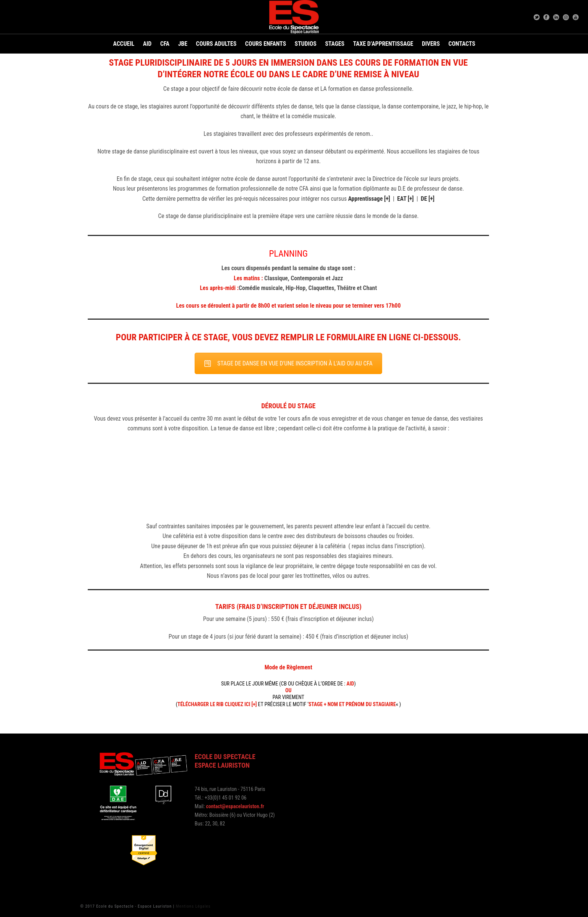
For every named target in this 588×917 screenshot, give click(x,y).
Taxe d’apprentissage (383, 44)
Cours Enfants (266, 44)
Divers (431, 44)
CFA (165, 44)
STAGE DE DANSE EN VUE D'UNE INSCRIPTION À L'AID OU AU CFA (289, 363)
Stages (335, 44)
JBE (183, 44)
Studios (306, 44)
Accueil (124, 44)
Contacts (462, 44)
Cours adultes (216, 44)
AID (147, 44)
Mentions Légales (193, 906)
